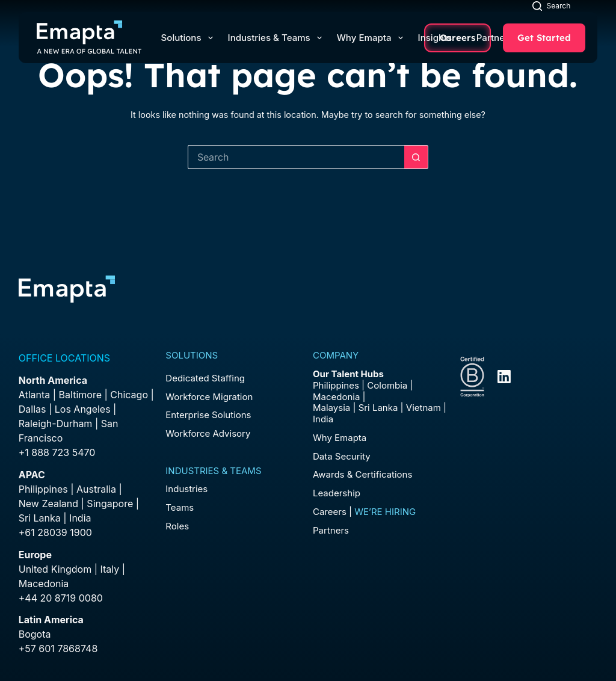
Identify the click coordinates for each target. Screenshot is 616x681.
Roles (177, 526)
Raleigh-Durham (56, 424)
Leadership (337, 493)
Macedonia (44, 584)
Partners (500, 38)
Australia (96, 489)
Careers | (364, 512)
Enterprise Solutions (208, 415)
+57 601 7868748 (58, 649)
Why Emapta (372, 38)
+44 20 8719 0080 (61, 598)
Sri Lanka (40, 518)
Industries (186, 489)
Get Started (544, 38)
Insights (440, 38)
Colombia (387, 385)
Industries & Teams (277, 38)
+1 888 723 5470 (57, 452)
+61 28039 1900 (55, 532)
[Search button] (416, 157)
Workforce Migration (209, 397)
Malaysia (331, 408)
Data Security (342, 456)
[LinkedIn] (504, 377)
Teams (180, 507)
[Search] (551, 6)
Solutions (189, 38)
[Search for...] (296, 157)
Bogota (35, 634)
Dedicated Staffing (205, 378)
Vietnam (423, 408)
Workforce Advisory (208, 433)
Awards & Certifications (362, 474)
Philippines (43, 489)
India (323, 419)
